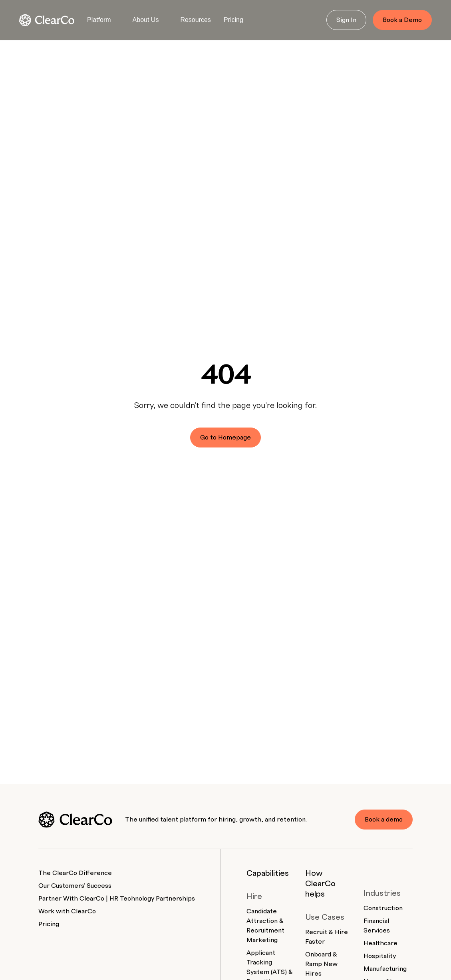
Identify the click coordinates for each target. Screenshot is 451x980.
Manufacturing (385, 969)
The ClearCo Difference (75, 873)
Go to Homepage (225, 438)
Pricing (233, 20)
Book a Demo (402, 20)
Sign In (346, 20)
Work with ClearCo (67, 911)
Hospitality (380, 956)
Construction (383, 908)
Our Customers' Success (75, 886)
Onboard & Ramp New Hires (321, 964)
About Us (146, 20)
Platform (99, 20)
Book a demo (384, 820)
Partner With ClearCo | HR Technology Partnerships (117, 899)
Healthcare (380, 943)
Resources (195, 20)
